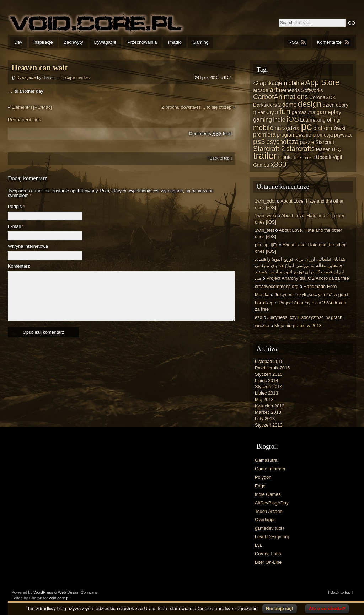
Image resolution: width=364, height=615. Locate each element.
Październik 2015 (272, 368)
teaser (323, 149)
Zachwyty (74, 42)
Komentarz (19, 266)
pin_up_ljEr (266, 245)
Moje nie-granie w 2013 (298, 325)
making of (320, 120)
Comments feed (210, 133)
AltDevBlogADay (272, 503)
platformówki (329, 128)
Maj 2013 (264, 399)
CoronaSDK (322, 97)
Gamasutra (266, 460)
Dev (18, 42)
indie (279, 119)
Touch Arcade (269, 511)
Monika (262, 295)
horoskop (264, 303)
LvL (259, 545)
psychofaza (282, 142)
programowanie (294, 135)
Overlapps (265, 520)
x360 (279, 164)
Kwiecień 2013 (270, 406)
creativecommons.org (277, 286)
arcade (261, 90)
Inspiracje (43, 42)
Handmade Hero (320, 286)
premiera (264, 134)
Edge (260, 486)
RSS (293, 42)
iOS (293, 119)
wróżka (262, 325)
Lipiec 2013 (266, 393)
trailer (265, 156)
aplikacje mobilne (282, 83)
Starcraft (325, 142)
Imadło (175, 42)
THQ (336, 149)
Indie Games (268, 494)
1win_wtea (266, 216)
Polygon (263, 477)
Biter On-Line (268, 562)
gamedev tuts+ (270, 528)
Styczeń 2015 (269, 374)
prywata (343, 135)
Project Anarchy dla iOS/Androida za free (308, 278)
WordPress (43, 592)
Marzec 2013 (268, 412)
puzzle (307, 142)
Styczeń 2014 (269, 387)
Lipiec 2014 (266, 381)
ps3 (259, 141)
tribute (285, 157)
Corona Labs (268, 554)
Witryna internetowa (28, 247)
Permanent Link (24, 120)
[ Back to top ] (220, 158)
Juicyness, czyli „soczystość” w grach (312, 295)
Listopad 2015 (269, 361)
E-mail (16, 227)
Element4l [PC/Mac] (32, 107)
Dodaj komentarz (76, 77)
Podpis (16, 207)
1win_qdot (265, 201)
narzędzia (287, 128)
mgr (337, 120)
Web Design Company (78, 592)
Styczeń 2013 (269, 425)
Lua (304, 120)
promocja (323, 135)
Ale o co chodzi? (327, 608)
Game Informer (270, 469)
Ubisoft (324, 157)
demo (289, 105)
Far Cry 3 (268, 112)
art (274, 90)
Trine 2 (309, 157)
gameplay (329, 112)
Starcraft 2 (269, 149)
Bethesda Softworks (301, 90)
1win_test (264, 230)
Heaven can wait (39, 68)
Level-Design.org (272, 537)
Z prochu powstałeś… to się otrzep (196, 107)
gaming (263, 119)
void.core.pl (59, 598)
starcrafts (300, 149)
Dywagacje (105, 42)
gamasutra (304, 112)
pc (306, 126)
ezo (259, 317)
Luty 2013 (265, 419)
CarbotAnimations (281, 97)
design (310, 104)
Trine (298, 157)
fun (285, 111)
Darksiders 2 (267, 105)
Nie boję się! (280, 608)
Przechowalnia (142, 42)
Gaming (201, 42)
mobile (263, 128)
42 (256, 83)
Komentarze (329, 42)
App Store (322, 82)
